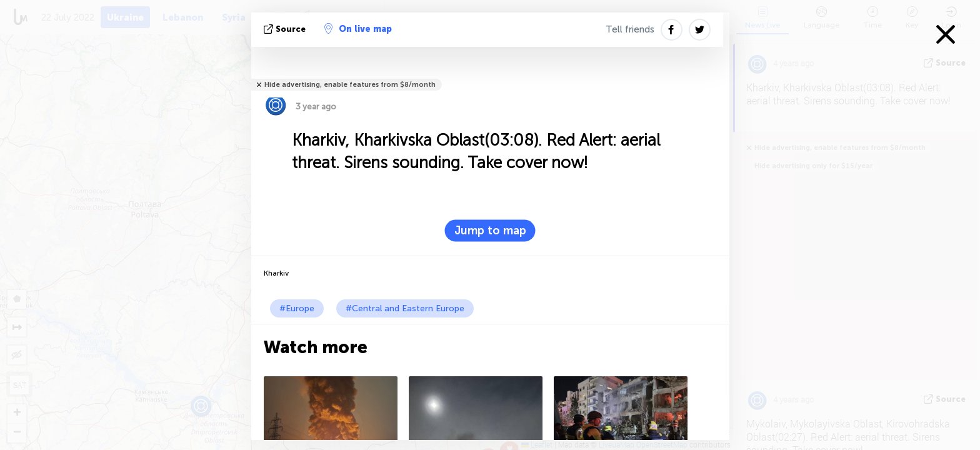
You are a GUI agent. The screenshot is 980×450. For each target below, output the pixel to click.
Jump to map (490, 231)
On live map (358, 29)
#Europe (297, 308)
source (286, 29)
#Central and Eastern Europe (405, 308)
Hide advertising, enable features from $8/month (350, 85)
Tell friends (630, 29)
